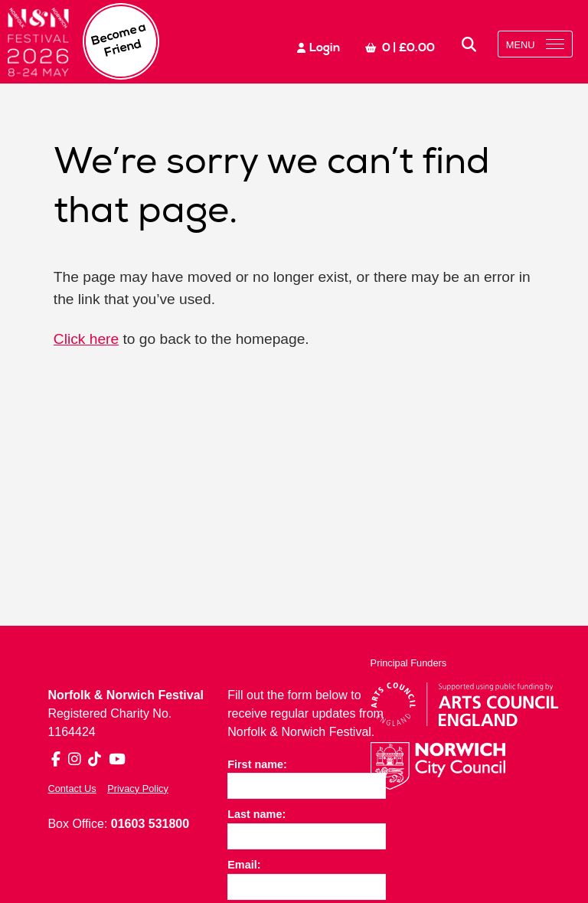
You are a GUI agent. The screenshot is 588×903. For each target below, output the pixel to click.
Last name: (256, 814)
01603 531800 (150, 824)
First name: (257, 764)
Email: (244, 865)
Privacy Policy (138, 788)
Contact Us (72, 788)
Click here (86, 339)
